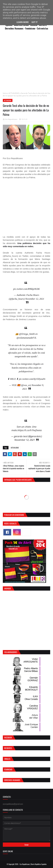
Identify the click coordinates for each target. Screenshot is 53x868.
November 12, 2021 (35, 299)
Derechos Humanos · (15, 28)
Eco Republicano (11, 119)
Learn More (23, 22)
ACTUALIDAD (14, 93)
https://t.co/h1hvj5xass (30, 430)
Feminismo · (31, 28)
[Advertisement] (26, 62)
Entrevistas (43, 28)
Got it (35, 22)
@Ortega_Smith (27, 334)
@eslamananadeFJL (26, 338)
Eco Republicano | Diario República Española (33, 864)
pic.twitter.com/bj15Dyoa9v (32, 379)
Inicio (5, 93)
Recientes (8, 748)
